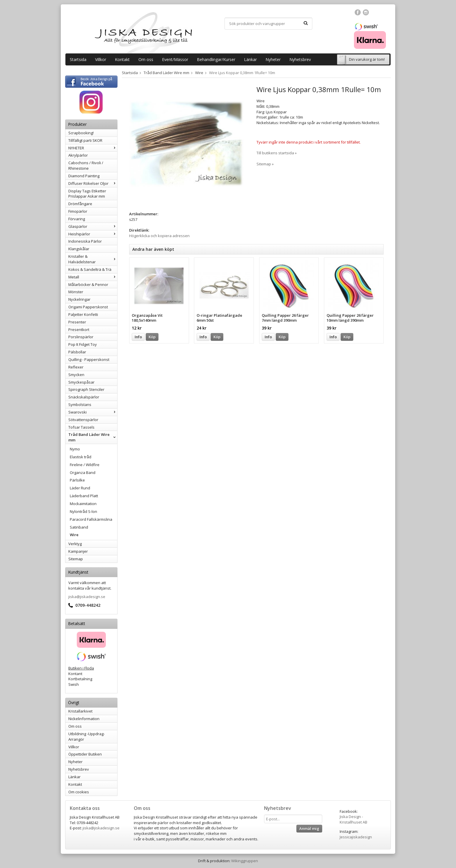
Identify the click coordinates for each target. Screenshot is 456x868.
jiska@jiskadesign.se (87, 597)
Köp (152, 337)
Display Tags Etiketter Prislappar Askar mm (87, 194)
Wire (74, 535)
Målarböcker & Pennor (88, 284)
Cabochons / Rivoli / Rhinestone (86, 165)
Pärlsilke (77, 480)
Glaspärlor (93, 226)
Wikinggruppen (245, 861)
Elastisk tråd (81, 457)
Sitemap (76, 559)
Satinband (79, 527)
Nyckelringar (79, 299)
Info (138, 337)
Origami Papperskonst (88, 307)
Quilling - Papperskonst (89, 359)
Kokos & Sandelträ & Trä (90, 269)
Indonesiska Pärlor (85, 241)
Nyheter (273, 59)
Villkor (101, 59)
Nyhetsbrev (300, 59)
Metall (93, 277)
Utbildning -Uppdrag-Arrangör (87, 737)
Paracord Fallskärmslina (91, 519)
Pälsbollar (77, 352)
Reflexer (76, 367)
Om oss (146, 59)
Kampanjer (78, 551)
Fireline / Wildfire (85, 465)
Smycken (76, 375)
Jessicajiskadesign (356, 837)
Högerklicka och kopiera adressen (159, 236)
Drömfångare (80, 204)
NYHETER (93, 148)
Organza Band (83, 473)
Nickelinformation (84, 719)
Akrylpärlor (78, 155)
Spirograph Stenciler (86, 389)
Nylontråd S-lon (83, 511)
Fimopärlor (78, 211)
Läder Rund (80, 488)
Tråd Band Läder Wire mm (93, 437)
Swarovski (93, 412)
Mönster (76, 292)
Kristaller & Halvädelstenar (93, 259)
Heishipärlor (93, 234)
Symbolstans (80, 405)
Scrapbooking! (81, 133)
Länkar (250, 59)
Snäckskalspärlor (84, 397)
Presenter (77, 322)
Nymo (75, 449)
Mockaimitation (83, 504)
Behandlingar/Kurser (216, 59)
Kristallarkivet (80, 711)
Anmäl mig (309, 828)
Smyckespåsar (81, 382)
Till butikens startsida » (277, 153)
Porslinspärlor (81, 337)
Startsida (78, 59)
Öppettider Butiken (85, 754)
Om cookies (79, 792)
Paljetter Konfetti (83, 314)
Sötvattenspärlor (83, 420)
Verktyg (75, 544)
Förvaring (77, 219)
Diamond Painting (84, 176)
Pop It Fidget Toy (83, 344)
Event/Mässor (175, 59)
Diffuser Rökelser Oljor (93, 183)
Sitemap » (265, 164)
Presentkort (79, 330)
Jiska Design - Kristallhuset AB (353, 819)
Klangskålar (79, 249)
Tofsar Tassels (81, 427)
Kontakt (122, 59)
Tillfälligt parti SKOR (85, 140)
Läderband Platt (84, 496)
